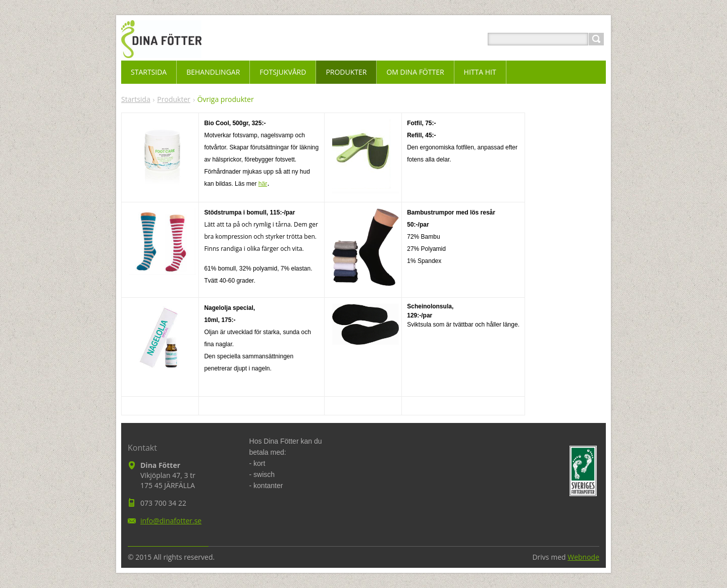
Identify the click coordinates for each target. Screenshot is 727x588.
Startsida (136, 99)
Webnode (583, 557)
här (263, 184)
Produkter (174, 99)
